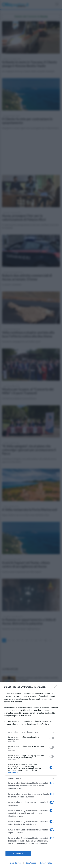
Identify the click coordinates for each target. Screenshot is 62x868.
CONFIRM (18, 854)
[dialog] (31, 775)
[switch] (52, 738)
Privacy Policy (46, 863)
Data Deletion (16, 863)
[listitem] (31, 732)
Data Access (31, 863)
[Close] (57, 687)
